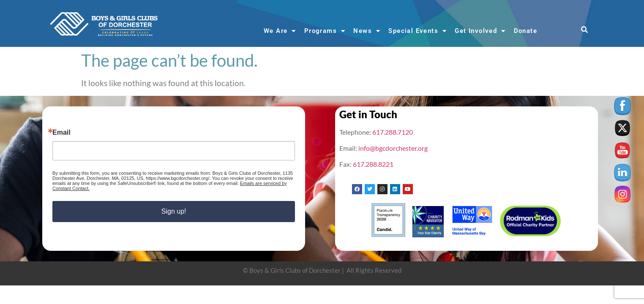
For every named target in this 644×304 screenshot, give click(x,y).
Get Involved (480, 31)
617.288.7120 (393, 132)
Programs (325, 31)
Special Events (418, 31)
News (367, 31)
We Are (280, 31)
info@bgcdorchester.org (393, 148)
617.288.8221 (373, 164)
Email (61, 133)
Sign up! (174, 211)
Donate (525, 31)
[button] (585, 30)
